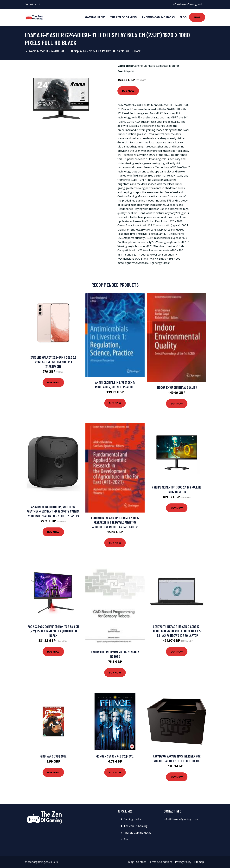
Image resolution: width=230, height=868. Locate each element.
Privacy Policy (183, 862)
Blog (183, 17)
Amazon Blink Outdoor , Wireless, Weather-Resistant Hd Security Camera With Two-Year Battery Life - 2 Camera (53, 511)
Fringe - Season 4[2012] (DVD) (115, 756)
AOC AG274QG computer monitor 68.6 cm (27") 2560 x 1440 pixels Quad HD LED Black (53, 631)
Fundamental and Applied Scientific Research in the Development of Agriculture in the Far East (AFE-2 (115, 522)
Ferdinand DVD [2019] (53, 756)
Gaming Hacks (95, 17)
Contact (141, 862)
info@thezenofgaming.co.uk (188, 4)
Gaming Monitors (144, 66)
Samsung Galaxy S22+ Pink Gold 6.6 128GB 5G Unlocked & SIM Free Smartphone (53, 362)
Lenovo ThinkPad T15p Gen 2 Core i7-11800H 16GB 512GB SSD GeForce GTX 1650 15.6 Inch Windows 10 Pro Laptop (177, 631)
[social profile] (40, 4)
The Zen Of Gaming (124, 17)
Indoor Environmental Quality (177, 387)
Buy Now (128, 91)
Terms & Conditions (160, 862)
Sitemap (199, 862)
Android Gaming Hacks (158, 17)
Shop (197, 17)
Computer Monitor (168, 66)
